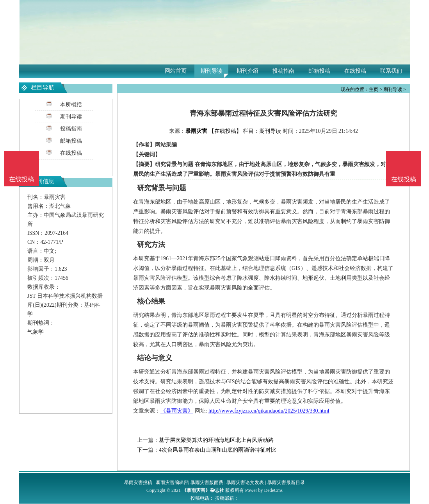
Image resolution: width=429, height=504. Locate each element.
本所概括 (71, 105)
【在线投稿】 (225, 131)
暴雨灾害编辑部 (172, 483)
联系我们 (391, 71)
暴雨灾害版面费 (207, 483)
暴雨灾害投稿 (138, 483)
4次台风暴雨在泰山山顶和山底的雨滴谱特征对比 (218, 450)
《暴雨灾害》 (177, 411)
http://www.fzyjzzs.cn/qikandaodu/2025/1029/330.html (269, 411)
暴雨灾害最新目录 (286, 483)
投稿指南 (283, 71)
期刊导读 (212, 71)
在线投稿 (355, 71)
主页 (374, 89)
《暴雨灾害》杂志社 (203, 490)
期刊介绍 (247, 71)
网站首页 (176, 71)
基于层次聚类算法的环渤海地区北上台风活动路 (216, 440)
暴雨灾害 (196, 131)
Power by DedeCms (264, 490)
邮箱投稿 (319, 71)
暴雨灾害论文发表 (245, 483)
